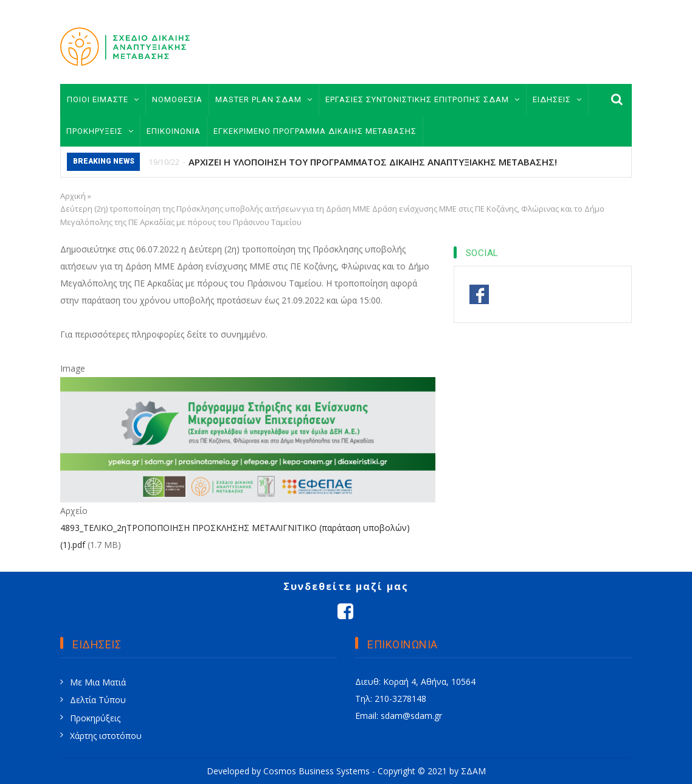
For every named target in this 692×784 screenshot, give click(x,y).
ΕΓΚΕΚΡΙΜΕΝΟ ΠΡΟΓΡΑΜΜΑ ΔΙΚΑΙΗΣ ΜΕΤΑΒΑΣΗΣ (315, 131)
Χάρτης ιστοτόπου (106, 736)
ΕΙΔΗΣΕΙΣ (557, 99)
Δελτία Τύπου (98, 700)
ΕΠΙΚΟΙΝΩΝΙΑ (174, 131)
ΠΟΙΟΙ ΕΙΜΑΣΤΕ (103, 99)
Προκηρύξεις (95, 718)
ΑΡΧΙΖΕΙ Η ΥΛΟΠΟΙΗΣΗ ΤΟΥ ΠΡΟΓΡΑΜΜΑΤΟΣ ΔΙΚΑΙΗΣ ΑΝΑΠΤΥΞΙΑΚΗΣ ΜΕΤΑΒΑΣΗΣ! (373, 162)
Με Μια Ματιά (98, 682)
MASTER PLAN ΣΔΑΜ (264, 99)
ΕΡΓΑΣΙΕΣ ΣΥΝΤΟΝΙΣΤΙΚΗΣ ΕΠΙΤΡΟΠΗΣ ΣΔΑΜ (423, 99)
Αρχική (73, 196)
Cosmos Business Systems (317, 771)
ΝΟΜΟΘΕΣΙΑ (177, 99)
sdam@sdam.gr (411, 716)
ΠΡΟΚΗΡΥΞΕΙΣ (100, 131)
